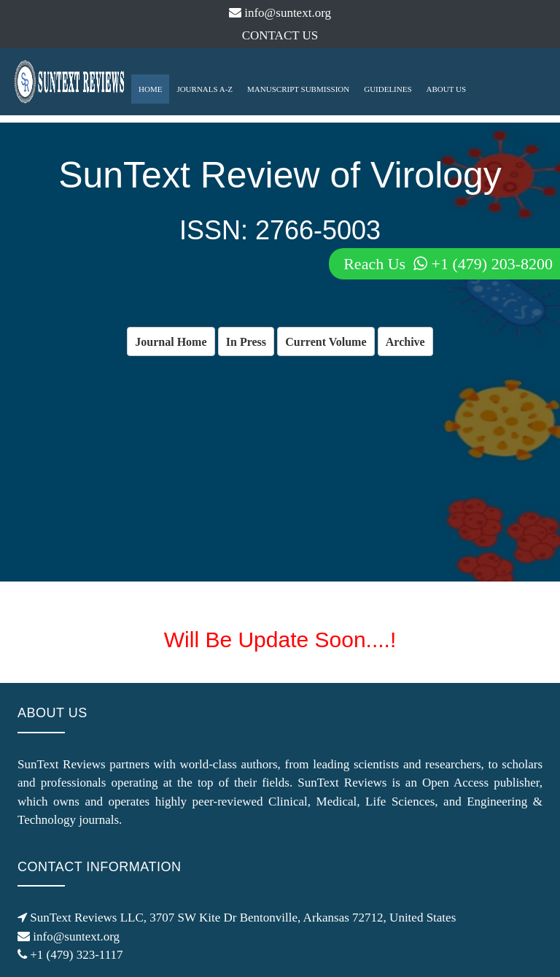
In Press (246, 342)
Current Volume (326, 342)
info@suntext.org (280, 13)
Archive (405, 342)
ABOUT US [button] (447, 89)
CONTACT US (280, 35)
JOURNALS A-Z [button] (205, 89)
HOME (150, 89)
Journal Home (171, 342)
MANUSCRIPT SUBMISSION (298, 89)
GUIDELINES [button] (388, 89)
